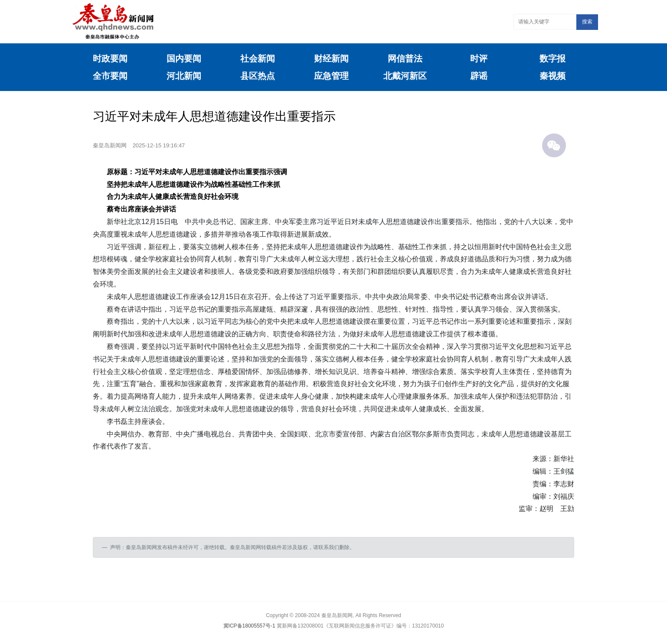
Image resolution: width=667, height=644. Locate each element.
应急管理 (331, 76)
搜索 (587, 22)
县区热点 (258, 76)
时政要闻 (110, 59)
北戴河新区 (405, 76)
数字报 (553, 59)
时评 (479, 59)
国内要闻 (184, 59)
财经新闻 (331, 59)
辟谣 (479, 76)
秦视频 (553, 76)
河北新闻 (184, 76)
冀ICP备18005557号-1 (249, 626)
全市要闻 (110, 76)
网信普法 (405, 59)
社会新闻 (258, 59)
